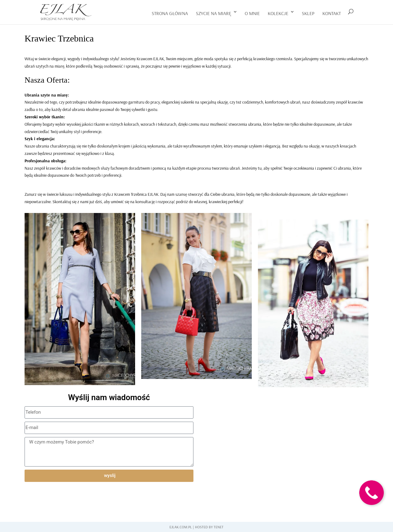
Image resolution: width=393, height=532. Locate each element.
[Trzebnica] (284, 439)
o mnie (252, 13)
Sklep (308, 13)
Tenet (219, 527)
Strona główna (170, 13)
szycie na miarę (214, 13)
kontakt (332, 13)
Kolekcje (278, 13)
